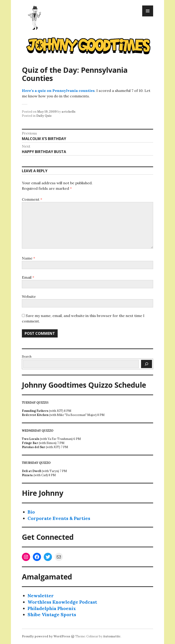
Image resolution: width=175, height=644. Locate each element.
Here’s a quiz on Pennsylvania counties (58, 91)
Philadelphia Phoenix (52, 608)
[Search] (147, 364)
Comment (32, 199)
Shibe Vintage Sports (52, 614)
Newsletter (41, 596)
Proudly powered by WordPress (46, 636)
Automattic (112, 636)
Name (28, 258)
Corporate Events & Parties (59, 518)
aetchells (68, 112)
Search (27, 357)
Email (28, 277)
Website (29, 296)
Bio (31, 512)
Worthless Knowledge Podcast (62, 602)
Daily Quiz (44, 116)
